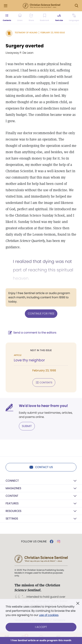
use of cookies (49, 615)
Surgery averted (25, 46)
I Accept (41, 627)
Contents (44, 382)
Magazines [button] (13, 488)
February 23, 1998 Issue (53, 32)
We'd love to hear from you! (43, 406)
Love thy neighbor (29, 360)
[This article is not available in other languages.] (74, 18)
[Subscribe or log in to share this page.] (31, 18)
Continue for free (41, 314)
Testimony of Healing (26, 32)
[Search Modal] (76, 6)
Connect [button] (12, 481)
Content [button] (12, 496)
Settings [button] (12, 519)
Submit (27, 426)
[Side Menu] (6, 6)
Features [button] (12, 503)
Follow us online (34, 542)
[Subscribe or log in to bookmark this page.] (44, 18)
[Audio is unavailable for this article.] (20, 18)
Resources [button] (13, 511)
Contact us (41, 467)
